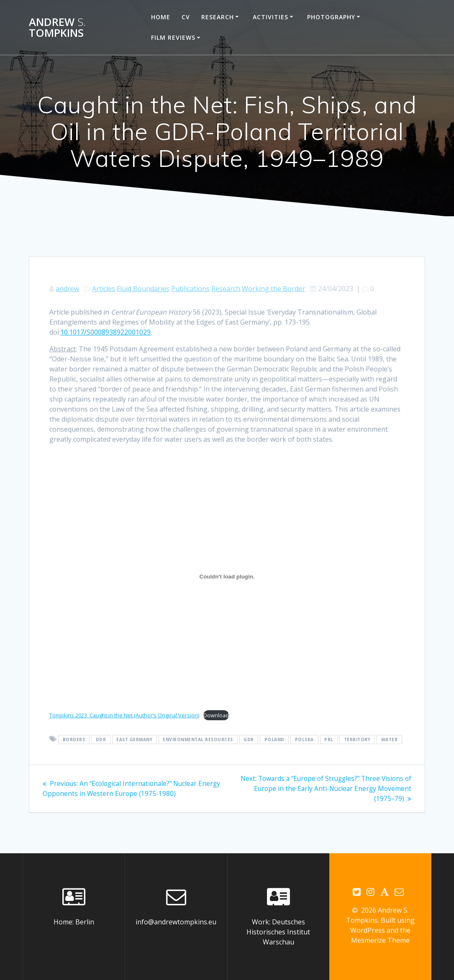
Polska (304, 739)
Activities (271, 17)
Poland (274, 739)
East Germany (134, 739)
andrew (67, 289)
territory (357, 739)
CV (186, 17)
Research (218, 17)
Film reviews (173, 37)
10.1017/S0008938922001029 (105, 332)
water (390, 739)
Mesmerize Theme (380, 941)
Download (216, 715)
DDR (101, 739)
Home (161, 17)
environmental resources (198, 739)
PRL (329, 739)
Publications (190, 289)
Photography (331, 17)
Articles (104, 289)
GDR (249, 739)
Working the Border (273, 289)
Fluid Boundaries (143, 289)
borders (74, 739)
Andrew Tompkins (57, 27)
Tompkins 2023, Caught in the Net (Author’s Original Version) (124, 715)
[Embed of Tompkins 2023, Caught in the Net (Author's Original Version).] (227, 576)
